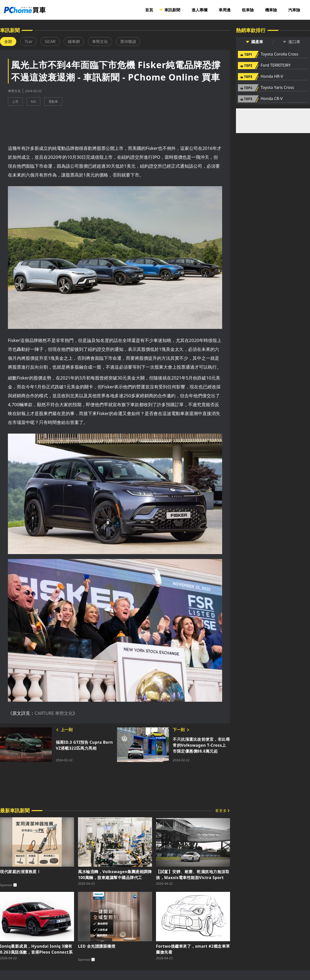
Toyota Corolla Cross (279, 54)
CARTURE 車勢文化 (54, 713)
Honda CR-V (272, 99)
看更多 (221, 810)
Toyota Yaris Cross (277, 88)
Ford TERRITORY (276, 65)
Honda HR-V (272, 77)
